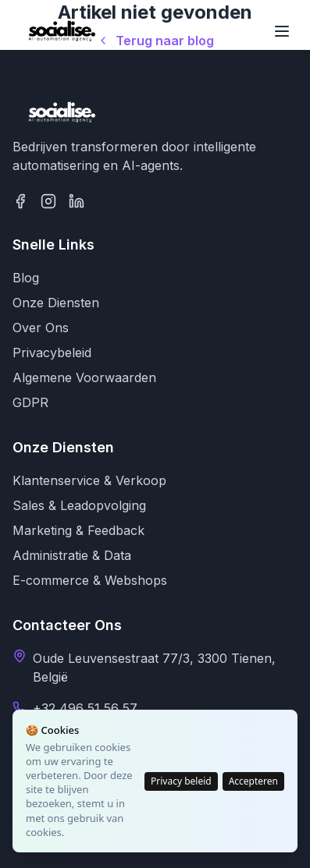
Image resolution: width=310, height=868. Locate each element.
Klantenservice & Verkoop (89, 480)
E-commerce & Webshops (90, 580)
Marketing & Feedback (78, 530)
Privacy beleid (181, 781)
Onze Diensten (56, 303)
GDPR (30, 402)
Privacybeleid (52, 353)
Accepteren (253, 781)
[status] (155, 781)
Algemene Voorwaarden (84, 377)
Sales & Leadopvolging (79, 505)
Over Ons (41, 328)
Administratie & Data (72, 555)
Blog (26, 278)
